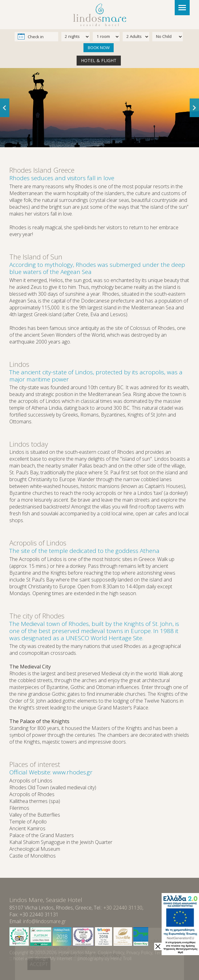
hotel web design (31, 958)
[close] (158, 946)
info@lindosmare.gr (45, 921)
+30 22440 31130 (123, 908)
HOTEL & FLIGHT (99, 60)
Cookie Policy (111, 953)
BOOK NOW (99, 48)
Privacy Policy (139, 953)
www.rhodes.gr (73, 772)
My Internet (61, 958)
